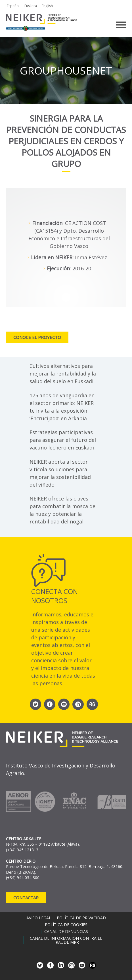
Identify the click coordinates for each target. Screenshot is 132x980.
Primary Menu (121, 25)
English (47, 6)
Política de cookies (66, 925)
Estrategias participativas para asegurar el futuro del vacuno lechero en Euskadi (63, 440)
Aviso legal (39, 918)
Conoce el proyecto (37, 337)
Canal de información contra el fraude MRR (66, 940)
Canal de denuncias (66, 932)
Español (13, 6)
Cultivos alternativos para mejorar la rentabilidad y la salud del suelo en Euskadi (63, 374)
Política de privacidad (81, 918)
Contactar (26, 898)
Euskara (31, 6)
